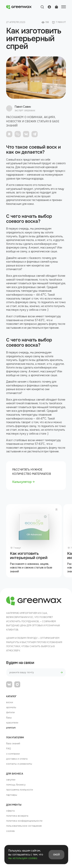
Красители (12, 723)
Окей (56, 855)
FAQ (9, 748)
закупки (11, 780)
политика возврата (17, 816)
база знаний (13, 743)
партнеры (12, 795)
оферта (10, 811)
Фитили (10, 712)
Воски (10, 702)
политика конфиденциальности (24, 821)
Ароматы (11, 707)
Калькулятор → (24, 482)
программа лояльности (20, 790)
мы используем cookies (23, 858)
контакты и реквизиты (19, 764)
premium (11, 728)
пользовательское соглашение (24, 826)
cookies (10, 831)
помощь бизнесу (16, 785)
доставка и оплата (17, 759)
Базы (9, 718)
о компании (13, 754)
